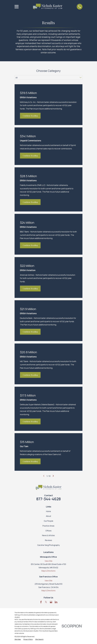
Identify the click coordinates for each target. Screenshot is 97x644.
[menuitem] (18, 639)
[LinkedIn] (56, 602)
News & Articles (48, 535)
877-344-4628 (48, 499)
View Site (48, 561)
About (48, 516)
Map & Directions (48, 571)
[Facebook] (41, 602)
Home (48, 511)
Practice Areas (48, 526)
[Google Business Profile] (51, 602)
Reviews (48, 540)
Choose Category (48, 71)
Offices (48, 531)
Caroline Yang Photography (48, 545)
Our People (48, 521)
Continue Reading (30, 116)
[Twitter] (46, 602)
